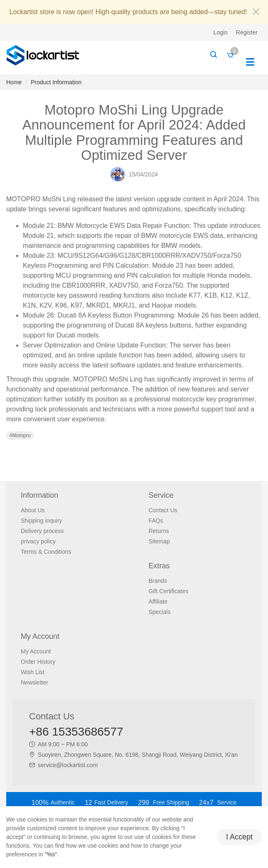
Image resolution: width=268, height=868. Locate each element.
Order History (38, 662)
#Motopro (20, 435)
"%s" (51, 854)
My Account (36, 651)
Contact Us (163, 510)
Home (14, 82)
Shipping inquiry (42, 521)
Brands (158, 581)
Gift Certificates (169, 591)
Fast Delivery (106, 803)
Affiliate (158, 601)
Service (218, 803)
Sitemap (159, 541)
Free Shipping (164, 803)
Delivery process (42, 531)
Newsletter (34, 682)
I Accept (239, 837)
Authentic (53, 803)
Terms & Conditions (46, 552)
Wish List (33, 672)
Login (221, 32)
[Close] (256, 12)
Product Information (56, 82)
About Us (33, 510)
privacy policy (38, 541)
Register (247, 32)
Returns (159, 531)
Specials (160, 612)
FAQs (156, 521)
